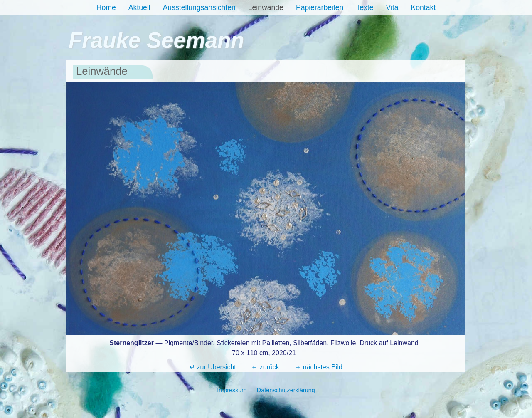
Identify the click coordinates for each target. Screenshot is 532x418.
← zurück (265, 367)
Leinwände (266, 7)
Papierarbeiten (320, 7)
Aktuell (139, 7)
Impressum (232, 390)
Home (106, 7)
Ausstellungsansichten (199, 7)
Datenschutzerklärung (286, 390)
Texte (365, 7)
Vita (392, 7)
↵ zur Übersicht (213, 367)
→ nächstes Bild (318, 367)
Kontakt (424, 7)
